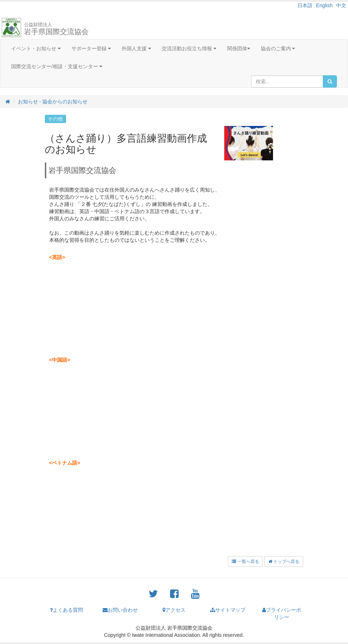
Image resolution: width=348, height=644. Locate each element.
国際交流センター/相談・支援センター (57, 66)
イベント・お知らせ (36, 48)
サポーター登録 (91, 48)
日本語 (305, 5)
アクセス (174, 610)
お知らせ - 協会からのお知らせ (53, 102)
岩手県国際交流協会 (56, 29)
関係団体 (239, 48)
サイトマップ (228, 610)
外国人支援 (136, 48)
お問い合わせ (120, 610)
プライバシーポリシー (282, 614)
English (324, 5)
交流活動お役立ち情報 (189, 48)
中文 (341, 5)
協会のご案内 (278, 48)
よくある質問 (66, 610)
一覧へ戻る (245, 561)
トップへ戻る (284, 561)
